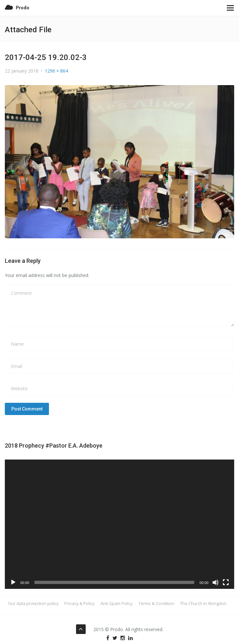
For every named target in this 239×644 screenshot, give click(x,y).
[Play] (13, 582)
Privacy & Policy (80, 603)
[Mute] (215, 582)
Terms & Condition (156, 603)
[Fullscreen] (226, 582)
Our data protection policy (33, 603)
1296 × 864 (56, 71)
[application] (119, 524)
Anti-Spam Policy (117, 603)
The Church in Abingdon (203, 603)
